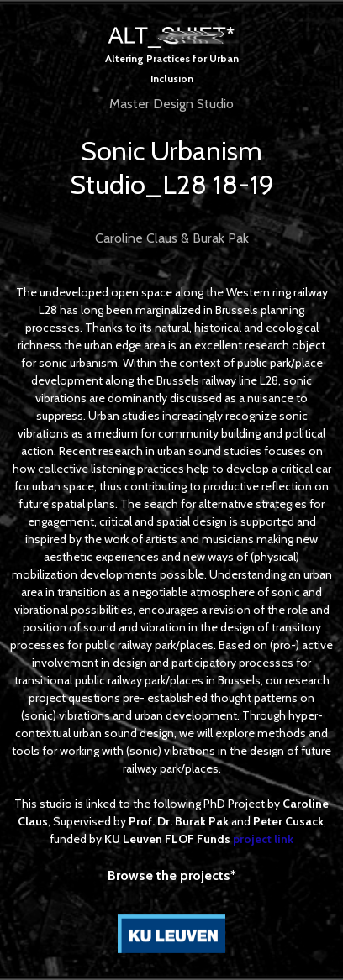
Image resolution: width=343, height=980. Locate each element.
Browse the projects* (172, 875)
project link (263, 839)
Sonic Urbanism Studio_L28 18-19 (172, 168)
